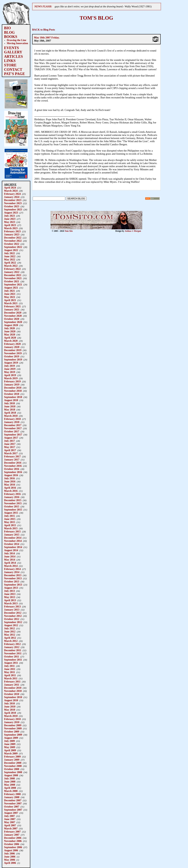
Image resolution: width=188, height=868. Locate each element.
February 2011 (12, 682)
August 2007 (11, 813)
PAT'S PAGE (15, 74)
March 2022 (11, 266)
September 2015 (13, 510)
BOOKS (11, 37)
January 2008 (12, 797)
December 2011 (13, 650)
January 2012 (12, 647)
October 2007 (12, 807)
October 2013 (12, 581)
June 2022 (10, 256)
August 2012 (11, 625)
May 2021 (10, 297)
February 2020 (12, 344)
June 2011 (10, 669)
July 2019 (9, 366)
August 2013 (11, 588)
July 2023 (9, 216)
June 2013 (10, 594)
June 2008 (10, 782)
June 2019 (10, 369)
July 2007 (9, 816)
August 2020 (11, 325)
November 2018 (13, 391)
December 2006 (13, 838)
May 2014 (10, 560)
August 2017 (11, 438)
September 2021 (13, 284)
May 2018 (10, 410)
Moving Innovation (17, 43)
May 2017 (10, 447)
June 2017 (10, 444)
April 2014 (10, 563)
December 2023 (13, 200)
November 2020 (13, 316)
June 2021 (10, 294)
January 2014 (12, 572)
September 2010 (13, 697)
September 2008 (13, 772)
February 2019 (12, 381)
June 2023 (10, 219)
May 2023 (10, 222)
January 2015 (12, 535)
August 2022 (11, 250)
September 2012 (13, 622)
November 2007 (13, 803)
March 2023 (11, 228)
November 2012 (13, 616)
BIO (7, 28)
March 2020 (11, 341)
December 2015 (13, 500)
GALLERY (13, 52)
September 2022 (13, 247)
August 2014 (11, 550)
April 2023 (10, 225)
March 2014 (11, 566)
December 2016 (13, 463)
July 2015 (9, 516)
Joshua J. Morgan (133, 231)
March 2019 (11, 378)
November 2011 (13, 653)
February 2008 (12, 794)
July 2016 (9, 478)
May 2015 (10, 522)
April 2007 (10, 825)
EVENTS (11, 48)
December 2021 (13, 275)
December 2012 (13, 613)
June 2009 (10, 744)
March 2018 (11, 416)
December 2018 (13, 388)
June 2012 (10, 632)
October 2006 (12, 844)
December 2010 (13, 688)
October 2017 (12, 431)
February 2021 (12, 306)
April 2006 (10, 863)
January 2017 (12, 460)
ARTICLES (13, 56)
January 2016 (12, 497)
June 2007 (10, 819)
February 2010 (12, 719)
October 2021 (12, 281)
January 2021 (12, 310)
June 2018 (10, 406)
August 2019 (11, 363)
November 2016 (13, 466)
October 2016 (12, 469)
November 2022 (13, 241)
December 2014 (13, 538)
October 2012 (12, 619)
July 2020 (9, 328)
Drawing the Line (17, 40)
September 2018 (13, 397)
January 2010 (12, 722)
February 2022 (12, 269)
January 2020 (12, 347)
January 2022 (12, 272)
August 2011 (11, 663)
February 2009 (12, 757)
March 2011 (11, 678)
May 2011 (10, 672)
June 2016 (10, 481)
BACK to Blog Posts (44, 30)
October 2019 (12, 356)
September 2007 (13, 810)
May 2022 (10, 259)
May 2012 (10, 635)
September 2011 (13, 660)
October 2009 (12, 732)
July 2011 (9, 666)
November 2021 (13, 278)
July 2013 (9, 591)
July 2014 (9, 553)
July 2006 (9, 853)
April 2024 (10, 188)
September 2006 (13, 847)
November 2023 (13, 203)
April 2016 (10, 488)
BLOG (9, 32)
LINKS (10, 61)
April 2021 (10, 300)
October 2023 (12, 206)
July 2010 (9, 703)
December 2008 (13, 763)
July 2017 (9, 441)
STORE (10, 65)
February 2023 (12, 231)
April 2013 (10, 600)
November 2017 (13, 428)
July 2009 (9, 741)
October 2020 (12, 319)
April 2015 (10, 525)
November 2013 (13, 578)
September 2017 (13, 435)
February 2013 (12, 606)
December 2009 (13, 725)
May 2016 (10, 485)
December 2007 (13, 800)
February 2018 (12, 419)
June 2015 (10, 519)
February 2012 (12, 644)
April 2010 (10, 713)
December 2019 (13, 350)
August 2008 (11, 775)
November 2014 (13, 541)
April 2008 (10, 788)
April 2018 (10, 413)
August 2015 (11, 513)
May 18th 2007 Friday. (47, 38)
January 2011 (12, 685)
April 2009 (10, 750)
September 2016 (13, 472)
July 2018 (9, 403)
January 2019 (12, 385)
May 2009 (10, 747)
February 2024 (12, 194)
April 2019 (10, 375)
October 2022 (12, 244)
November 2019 (13, 353)
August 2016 (11, 475)
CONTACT (13, 70)
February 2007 (12, 832)
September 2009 (13, 735)
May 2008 (10, 785)
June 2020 (10, 331)
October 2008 (12, 769)
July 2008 (9, 778)
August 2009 (11, 738)
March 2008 (11, 791)
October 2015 (12, 506)
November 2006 (13, 841)
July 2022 (9, 253)
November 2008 (13, 766)
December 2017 (13, 425)
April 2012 (10, 638)
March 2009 (11, 753)
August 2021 (11, 288)
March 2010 (11, 716)
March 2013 (11, 603)
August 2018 (11, 400)
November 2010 (13, 691)
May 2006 (10, 860)
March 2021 (11, 303)
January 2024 (12, 197)
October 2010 (12, 694)
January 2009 (12, 760)
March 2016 (11, 491)
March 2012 (11, 641)
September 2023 (13, 209)
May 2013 (10, 597)
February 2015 (12, 531)
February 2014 (12, 569)
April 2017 (10, 450)
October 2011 (12, 657)
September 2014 (13, 547)
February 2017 (12, 456)
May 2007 (10, 822)
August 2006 (11, 850)
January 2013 (12, 610)
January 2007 (12, 835)
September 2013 (13, 585)
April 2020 (10, 338)
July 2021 (9, 291)
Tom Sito (69, 231)
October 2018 (12, 394)
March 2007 (11, 828)
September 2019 (13, 360)
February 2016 (12, 494)
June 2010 (10, 707)
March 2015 (11, 528)
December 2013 (13, 575)
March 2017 (11, 453)
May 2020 (10, 335)
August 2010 (11, 700)
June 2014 (10, 556)
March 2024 (11, 191)
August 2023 (11, 213)
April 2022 (10, 263)
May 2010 (10, 710)
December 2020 (13, 313)
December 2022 (13, 238)
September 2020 (13, 322)
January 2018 (12, 422)
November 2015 (13, 503)
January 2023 (12, 234)
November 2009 (13, 728)
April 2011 (10, 675)
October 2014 (12, 544)
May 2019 (10, 372)
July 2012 (9, 628)
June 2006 (10, 857)
